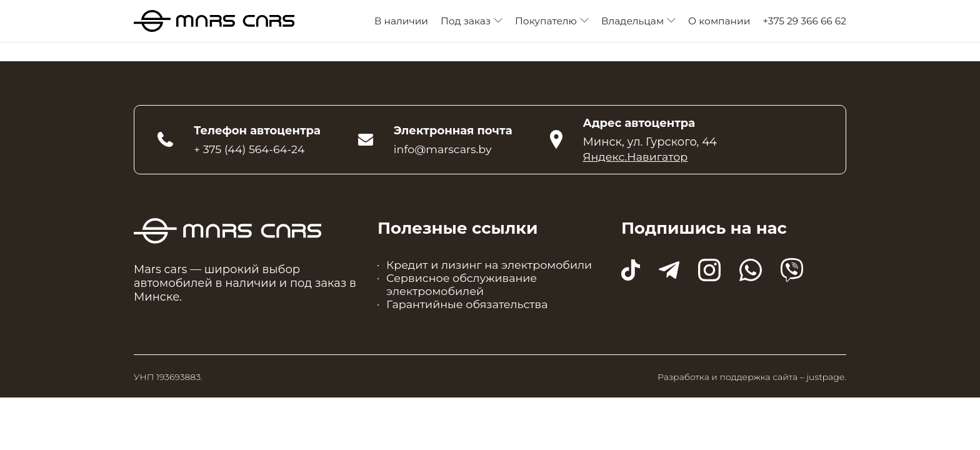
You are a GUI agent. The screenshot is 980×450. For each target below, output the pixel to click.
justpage (825, 382)
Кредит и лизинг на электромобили (492, 267)
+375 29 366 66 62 (804, 22)
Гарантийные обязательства (469, 309)
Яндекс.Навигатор (637, 159)
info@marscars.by (444, 151)
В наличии (401, 22)
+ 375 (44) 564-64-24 (251, 151)
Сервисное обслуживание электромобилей (463, 288)
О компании (719, 22)
